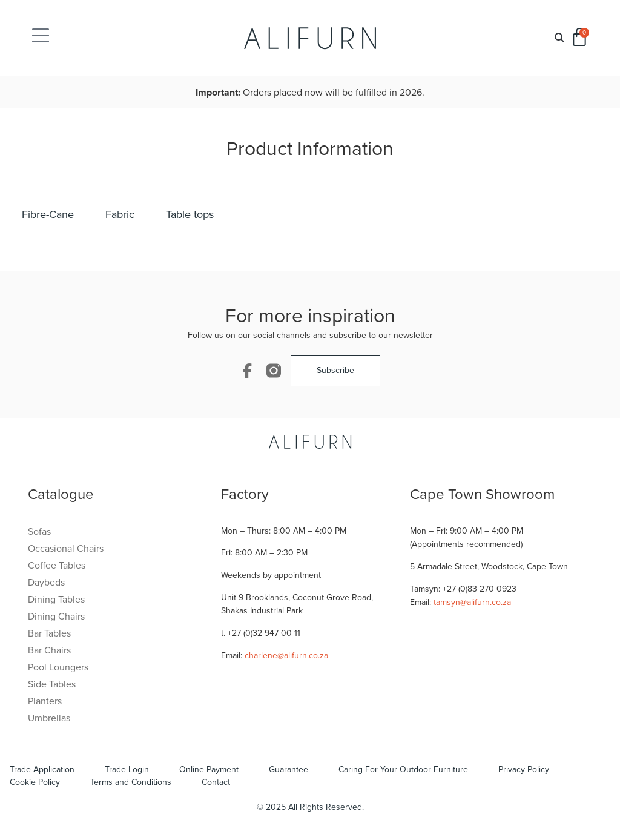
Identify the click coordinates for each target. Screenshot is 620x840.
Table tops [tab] (190, 214)
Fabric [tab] (120, 214)
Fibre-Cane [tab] (48, 214)
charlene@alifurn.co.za (286, 656)
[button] (560, 38)
